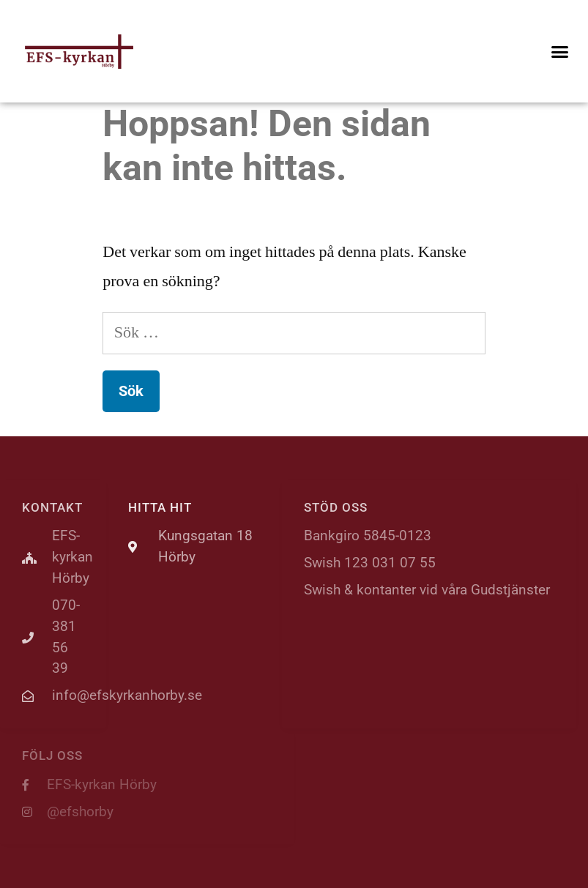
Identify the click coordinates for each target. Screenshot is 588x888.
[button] (559, 51)
